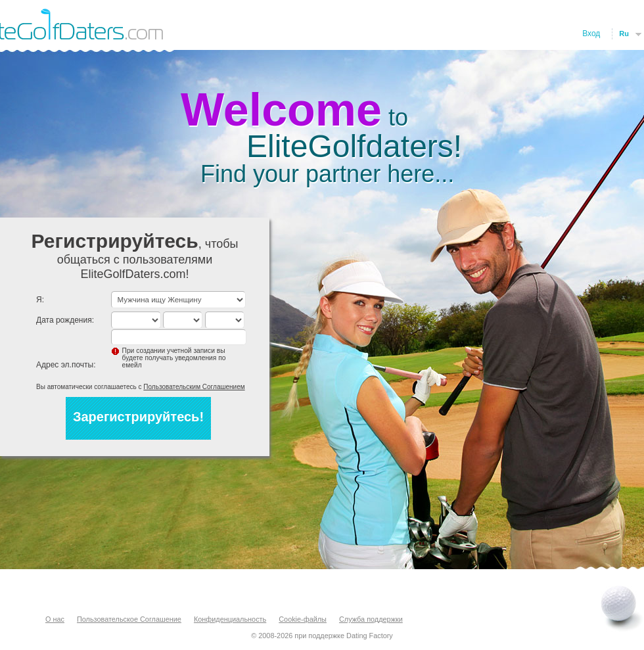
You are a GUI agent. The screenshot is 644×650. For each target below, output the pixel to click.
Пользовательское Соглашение (129, 619)
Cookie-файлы (303, 619)
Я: (40, 300)
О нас (55, 619)
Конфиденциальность (230, 619)
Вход (591, 34)
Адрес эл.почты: (66, 365)
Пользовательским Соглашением (194, 387)
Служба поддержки (371, 619)
